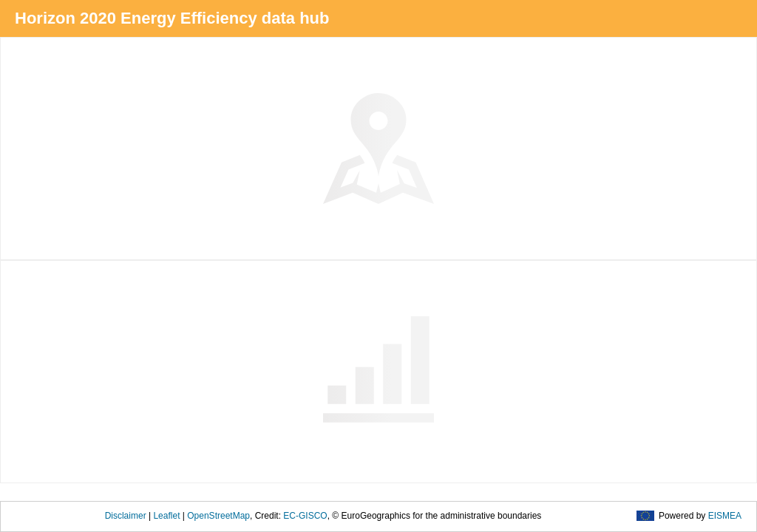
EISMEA (725, 516)
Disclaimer (126, 516)
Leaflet (166, 516)
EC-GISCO (305, 516)
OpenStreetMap (218, 516)
